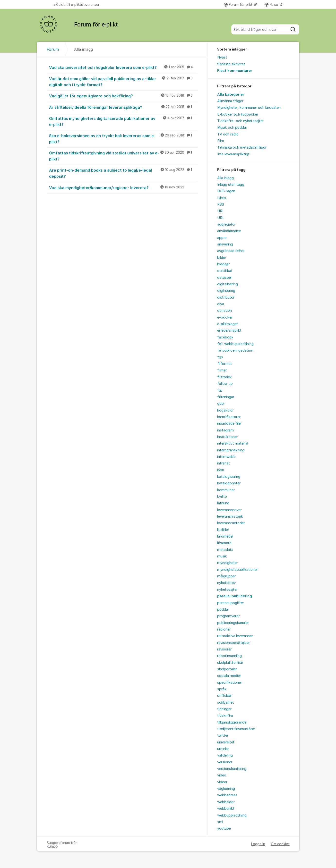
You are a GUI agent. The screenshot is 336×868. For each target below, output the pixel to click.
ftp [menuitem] (220, 390)
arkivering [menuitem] (225, 244)
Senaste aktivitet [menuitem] (231, 64)
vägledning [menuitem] (226, 789)
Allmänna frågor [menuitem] (230, 101)
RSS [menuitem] (221, 204)
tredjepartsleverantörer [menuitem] (236, 729)
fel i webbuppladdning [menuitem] (235, 344)
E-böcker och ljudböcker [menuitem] (238, 114)
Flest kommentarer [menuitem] (235, 71)
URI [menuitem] (220, 211)
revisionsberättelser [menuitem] (233, 643)
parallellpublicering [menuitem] (235, 596)
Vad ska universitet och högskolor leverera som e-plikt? (123, 67)
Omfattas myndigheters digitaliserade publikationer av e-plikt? (123, 121)
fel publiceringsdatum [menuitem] (235, 350)
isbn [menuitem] (221, 470)
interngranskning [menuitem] (231, 450)
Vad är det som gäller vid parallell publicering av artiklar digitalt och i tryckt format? (123, 81)
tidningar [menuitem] (224, 709)
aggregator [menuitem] (226, 224)
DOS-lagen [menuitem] (226, 191)
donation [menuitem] (224, 311)
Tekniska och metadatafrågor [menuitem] (242, 147)
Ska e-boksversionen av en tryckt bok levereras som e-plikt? (123, 139)
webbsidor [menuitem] (226, 802)
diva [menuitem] (221, 304)
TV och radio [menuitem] (228, 134)
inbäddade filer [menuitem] (229, 423)
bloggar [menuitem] (224, 264)
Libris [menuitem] (222, 198)
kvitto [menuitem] (222, 497)
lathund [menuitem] (223, 503)
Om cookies (280, 844)
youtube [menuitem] (224, 828)
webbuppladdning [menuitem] (232, 815)
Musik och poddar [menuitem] (232, 127)
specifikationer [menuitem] (230, 683)
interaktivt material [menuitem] (233, 443)
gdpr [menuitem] (221, 404)
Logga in (258, 844)
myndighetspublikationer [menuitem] (237, 570)
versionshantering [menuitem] (232, 769)
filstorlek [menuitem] (224, 377)
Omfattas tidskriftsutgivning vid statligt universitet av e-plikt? (123, 156)
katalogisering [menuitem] (229, 477)
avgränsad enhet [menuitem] (231, 251)
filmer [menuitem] (222, 370)
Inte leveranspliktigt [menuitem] (233, 154)
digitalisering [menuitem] (228, 284)
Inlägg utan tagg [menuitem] (231, 185)
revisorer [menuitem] (224, 649)
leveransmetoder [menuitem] (231, 523)
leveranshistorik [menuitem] (230, 516)
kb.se (272, 4)
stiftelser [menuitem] (225, 696)
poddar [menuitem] (223, 609)
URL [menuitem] (221, 218)
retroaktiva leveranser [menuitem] (235, 636)
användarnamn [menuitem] (229, 231)
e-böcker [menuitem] (225, 317)
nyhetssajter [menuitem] (227, 590)
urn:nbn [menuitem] (223, 749)
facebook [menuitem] (225, 337)
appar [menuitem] (222, 238)
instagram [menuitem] (225, 430)
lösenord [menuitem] (224, 543)
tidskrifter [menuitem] (225, 716)
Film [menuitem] (221, 141)
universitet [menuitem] (226, 742)
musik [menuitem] (222, 556)
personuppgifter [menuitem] (231, 603)
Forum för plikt (239, 4)
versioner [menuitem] (225, 762)
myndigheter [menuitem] (228, 563)
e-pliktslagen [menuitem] (228, 324)
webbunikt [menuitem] (226, 809)
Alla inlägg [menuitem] (225, 178)
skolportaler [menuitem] (227, 669)
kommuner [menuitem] (226, 490)
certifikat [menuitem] (225, 271)
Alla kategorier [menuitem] (231, 94)
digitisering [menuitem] (226, 291)
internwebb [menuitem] (226, 457)
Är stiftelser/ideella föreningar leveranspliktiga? (123, 107)
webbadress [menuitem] (227, 795)
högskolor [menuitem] (225, 410)
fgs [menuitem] (220, 357)
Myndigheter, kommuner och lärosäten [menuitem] (249, 108)
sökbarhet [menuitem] (226, 702)
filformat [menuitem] (225, 364)
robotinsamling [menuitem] (229, 656)
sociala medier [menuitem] (229, 676)
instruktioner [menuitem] (228, 437)
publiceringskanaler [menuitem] (233, 623)
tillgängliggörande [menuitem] (232, 722)
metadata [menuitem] (225, 550)
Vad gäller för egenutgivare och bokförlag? (123, 96)
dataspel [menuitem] (224, 278)
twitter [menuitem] (223, 735)
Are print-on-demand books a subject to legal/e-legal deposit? (123, 173)
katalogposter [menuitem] (229, 483)
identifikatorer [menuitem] (229, 417)
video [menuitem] (222, 775)
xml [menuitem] (220, 822)
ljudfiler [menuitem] (223, 530)
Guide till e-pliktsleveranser (77, 4)
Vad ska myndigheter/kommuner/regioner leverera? (123, 187)
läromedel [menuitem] (225, 536)
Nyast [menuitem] (222, 57)
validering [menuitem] (225, 755)
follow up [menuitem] (225, 384)
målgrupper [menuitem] (227, 576)
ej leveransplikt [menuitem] (229, 330)
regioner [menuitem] (224, 629)
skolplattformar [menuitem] (230, 663)
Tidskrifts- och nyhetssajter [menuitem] (240, 121)
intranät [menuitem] (224, 463)
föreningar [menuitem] (226, 397)
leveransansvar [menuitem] (229, 510)
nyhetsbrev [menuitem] (226, 583)
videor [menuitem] (222, 782)
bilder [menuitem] (222, 258)
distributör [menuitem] (226, 297)
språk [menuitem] (222, 689)
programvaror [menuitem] (228, 616)
